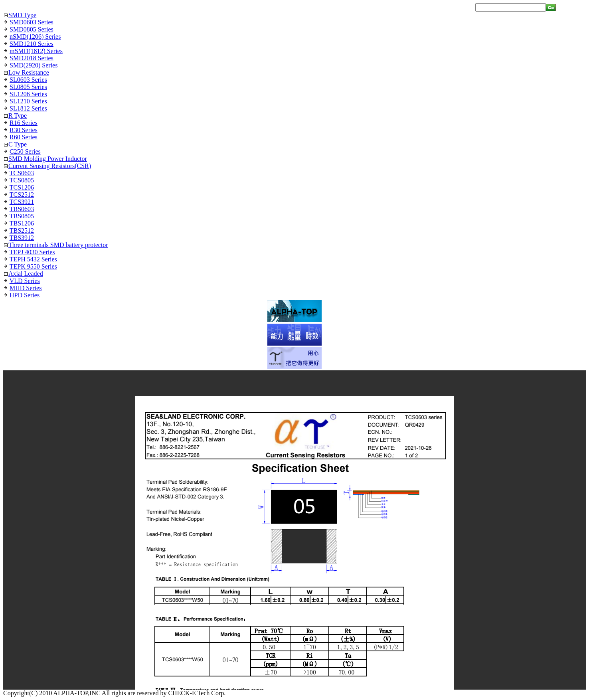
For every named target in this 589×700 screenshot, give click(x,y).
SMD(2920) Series (34, 65)
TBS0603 (22, 209)
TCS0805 (22, 180)
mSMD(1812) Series (36, 51)
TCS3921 (22, 202)
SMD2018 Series (32, 58)
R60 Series (24, 137)
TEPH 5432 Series (33, 259)
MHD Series (26, 288)
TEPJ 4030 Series (32, 252)
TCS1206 (22, 187)
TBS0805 (22, 216)
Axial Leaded (26, 274)
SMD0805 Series (32, 29)
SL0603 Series (28, 80)
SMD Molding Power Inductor (48, 159)
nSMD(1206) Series (35, 37)
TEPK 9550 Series (33, 266)
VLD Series (25, 281)
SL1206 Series (28, 94)
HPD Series (25, 295)
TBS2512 (22, 230)
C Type (18, 144)
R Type (18, 116)
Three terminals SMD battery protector (58, 245)
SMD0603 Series (32, 22)
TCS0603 (22, 173)
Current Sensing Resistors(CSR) (50, 166)
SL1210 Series (28, 101)
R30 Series (24, 130)
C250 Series (25, 151)
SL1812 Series (28, 108)
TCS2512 (22, 195)
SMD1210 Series (32, 44)
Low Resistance (29, 72)
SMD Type (22, 15)
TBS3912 (22, 238)
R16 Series (24, 123)
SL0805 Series (28, 87)
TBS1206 (22, 223)
